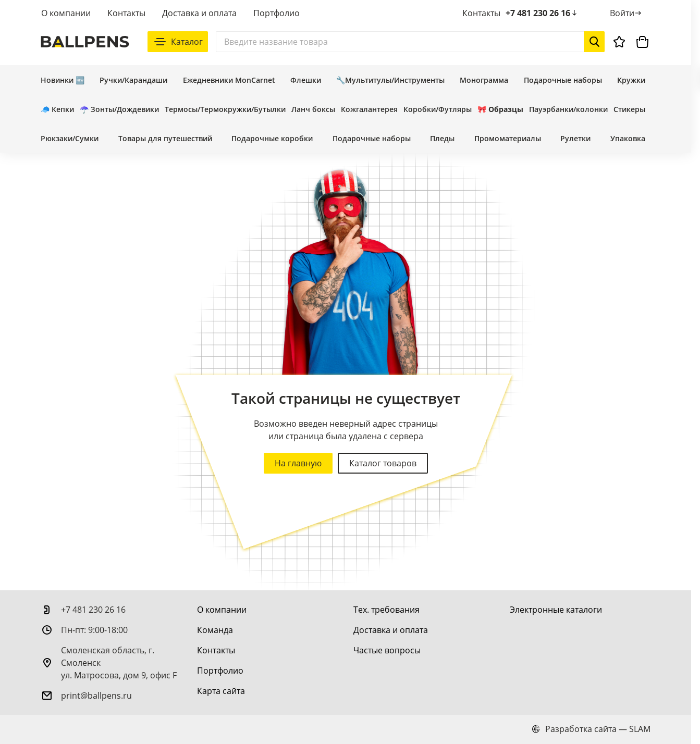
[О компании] (222, 610)
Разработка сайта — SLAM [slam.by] (591, 729)
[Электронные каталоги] (556, 610)
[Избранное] (619, 42)
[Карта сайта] (221, 691)
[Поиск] (410, 42)
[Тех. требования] (386, 610)
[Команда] (215, 630)
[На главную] (85, 42)
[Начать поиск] (594, 42)
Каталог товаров (383, 463)
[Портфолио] (220, 671)
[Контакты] (216, 650)
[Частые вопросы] (387, 650)
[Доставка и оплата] (391, 630)
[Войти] (626, 13)
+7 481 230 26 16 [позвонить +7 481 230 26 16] (542, 13)
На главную (298, 463)
